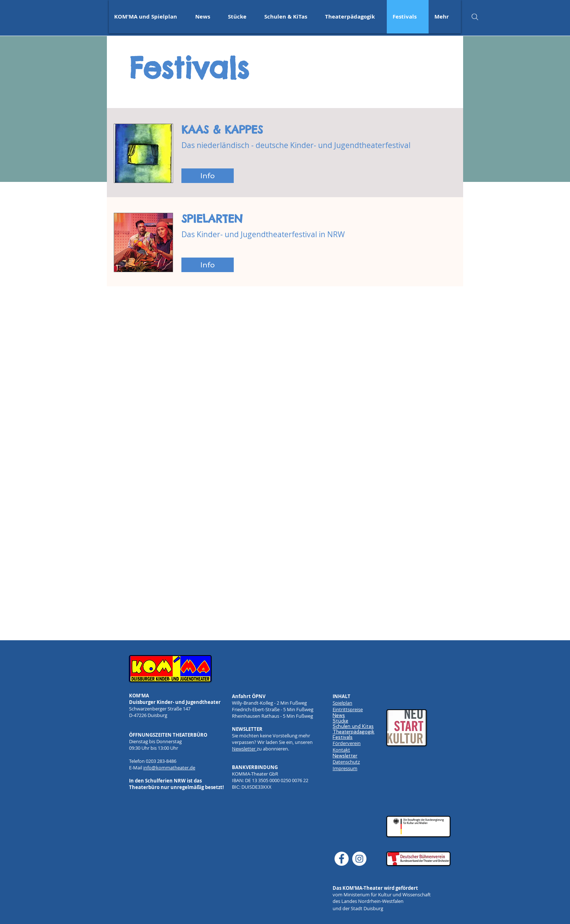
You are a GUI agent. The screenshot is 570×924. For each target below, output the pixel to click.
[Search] (475, 17)
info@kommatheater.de (169, 768)
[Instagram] (359, 859)
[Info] (208, 176)
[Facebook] (342, 859)
